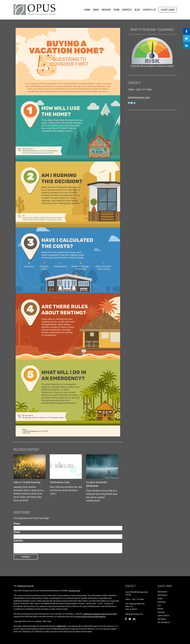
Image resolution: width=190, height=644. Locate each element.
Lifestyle (161, 612)
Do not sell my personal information (90, 616)
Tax (159, 605)
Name (17, 524)
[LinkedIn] (134, 619)
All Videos (162, 619)
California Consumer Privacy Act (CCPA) (100, 614)
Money (160, 609)
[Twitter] (130, 619)
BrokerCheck (75, 591)
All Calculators (164, 622)
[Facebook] (126, 619)
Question (18, 541)
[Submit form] (26, 557)
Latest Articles (163, 615)
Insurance (162, 602)
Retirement (162, 592)
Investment (162, 595)
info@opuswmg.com (139, 97)
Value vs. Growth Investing (27, 482)
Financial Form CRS (26, 586)
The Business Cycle (60, 482)
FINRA (59, 626)
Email (17, 532)
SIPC (65, 626)
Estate (160, 598)
